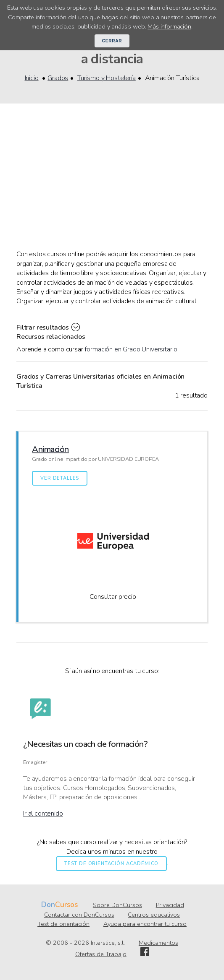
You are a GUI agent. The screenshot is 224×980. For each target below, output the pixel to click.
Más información (169, 26)
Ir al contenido (43, 814)
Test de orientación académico (111, 864)
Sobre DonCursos (117, 905)
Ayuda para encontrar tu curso (145, 924)
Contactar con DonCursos (79, 915)
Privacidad (170, 905)
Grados (58, 78)
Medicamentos (158, 943)
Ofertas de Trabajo (101, 954)
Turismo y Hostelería (107, 78)
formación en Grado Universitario (131, 349)
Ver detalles (60, 478)
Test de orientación (63, 924)
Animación (50, 449)
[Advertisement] (112, 187)
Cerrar (112, 41)
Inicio (32, 78)
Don (48, 905)
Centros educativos (154, 915)
